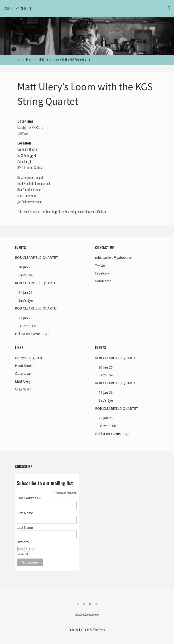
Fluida (85, 630)
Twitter (100, 265)
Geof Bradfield (26, 183)
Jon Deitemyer (26, 202)
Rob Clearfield (17, 8)
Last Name (25, 528)
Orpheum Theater (28, 149)
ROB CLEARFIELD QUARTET (36, 258)
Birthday (23, 542)
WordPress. (99, 630)
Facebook (102, 273)
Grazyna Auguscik (29, 358)
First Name (25, 513)
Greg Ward (23, 389)
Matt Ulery (24, 196)
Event (29, 60)
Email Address (29, 498)
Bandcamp (103, 281)
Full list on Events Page (32, 334)
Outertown (23, 374)
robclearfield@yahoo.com (114, 258)
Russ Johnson (25, 177)
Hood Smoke (25, 366)
